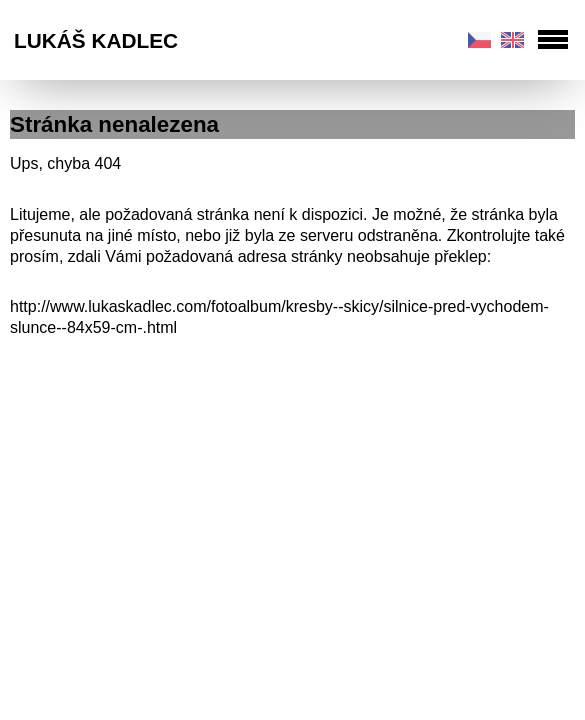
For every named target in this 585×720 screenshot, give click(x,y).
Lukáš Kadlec (96, 40)
